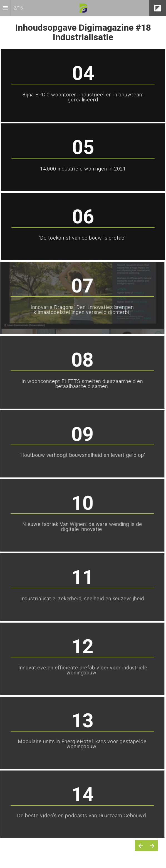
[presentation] (83, 24)
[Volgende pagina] (152, 846)
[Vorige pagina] (141, 846)
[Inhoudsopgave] (5, 8)
